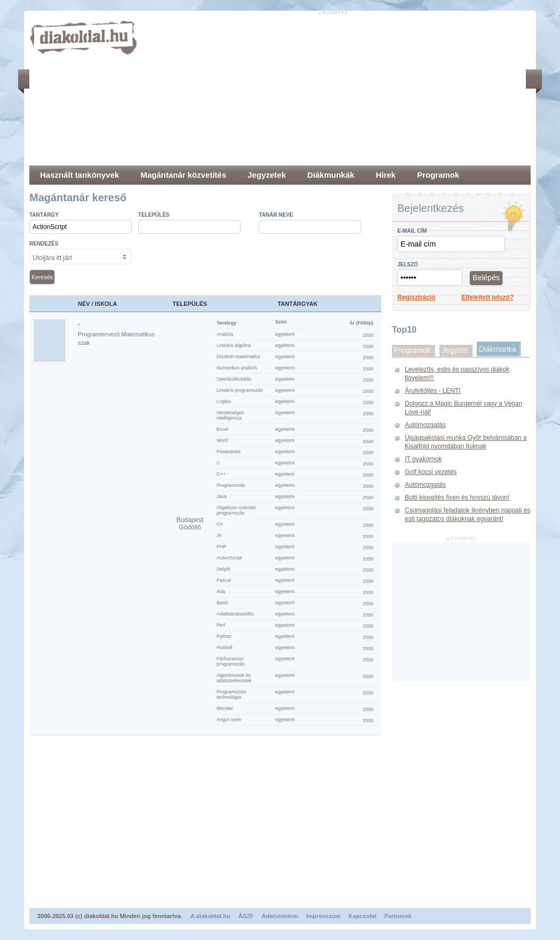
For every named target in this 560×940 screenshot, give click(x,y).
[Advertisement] (277, 91)
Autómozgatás (425, 425)
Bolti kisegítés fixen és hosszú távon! (457, 497)
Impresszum (323, 916)
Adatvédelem (280, 916)
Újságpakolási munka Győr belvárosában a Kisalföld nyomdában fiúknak (466, 442)
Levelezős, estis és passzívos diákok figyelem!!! (457, 374)
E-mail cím (412, 231)
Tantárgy (44, 215)
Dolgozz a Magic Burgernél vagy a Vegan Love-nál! (463, 408)
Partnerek (398, 916)
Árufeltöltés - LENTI (433, 391)
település (154, 215)
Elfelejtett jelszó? (487, 297)
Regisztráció (416, 297)
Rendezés (44, 244)
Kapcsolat (362, 916)
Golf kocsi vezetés (431, 472)
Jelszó (408, 264)
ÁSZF (246, 916)
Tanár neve (276, 215)
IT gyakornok (423, 459)
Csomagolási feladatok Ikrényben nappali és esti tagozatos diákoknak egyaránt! (467, 515)
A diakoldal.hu (210, 916)
